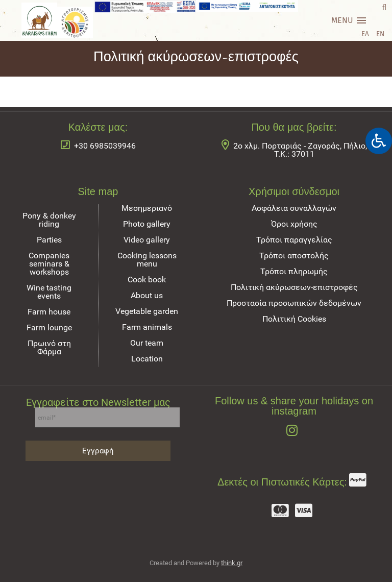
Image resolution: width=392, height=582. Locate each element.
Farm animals (147, 327)
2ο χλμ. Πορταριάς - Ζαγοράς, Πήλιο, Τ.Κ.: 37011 (300, 150)
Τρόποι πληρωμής (294, 271)
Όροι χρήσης (294, 224)
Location (147, 359)
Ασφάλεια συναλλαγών (294, 208)
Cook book (147, 280)
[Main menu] (349, 20)
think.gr (232, 563)
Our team (147, 343)
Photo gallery (147, 224)
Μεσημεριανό (147, 208)
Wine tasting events (49, 292)
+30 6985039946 (105, 146)
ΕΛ (365, 34)
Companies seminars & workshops (49, 264)
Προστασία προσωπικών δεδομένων (294, 303)
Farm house (49, 312)
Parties (49, 240)
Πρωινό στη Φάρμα (49, 347)
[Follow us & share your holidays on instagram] (294, 431)
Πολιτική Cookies (294, 319)
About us (147, 295)
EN (380, 34)
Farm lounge (49, 328)
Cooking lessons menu (147, 260)
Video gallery (147, 240)
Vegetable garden (147, 311)
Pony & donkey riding (49, 220)
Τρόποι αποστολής (294, 256)
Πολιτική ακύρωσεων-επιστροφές (294, 287)
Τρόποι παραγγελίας (294, 240)
